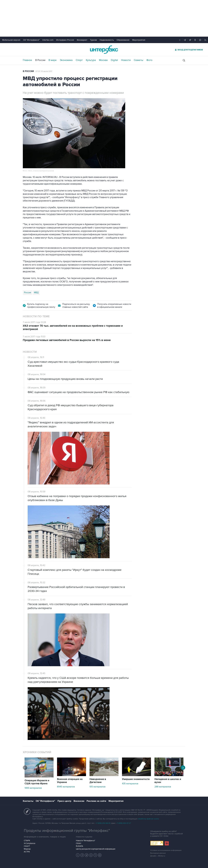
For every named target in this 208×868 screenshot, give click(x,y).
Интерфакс (104, 50)
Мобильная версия (11, 40)
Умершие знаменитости (136, 779)
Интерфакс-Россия (65, 40)
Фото (149, 60)
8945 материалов (66, 787)
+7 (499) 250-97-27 (124, 823)
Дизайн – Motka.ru (158, 856)
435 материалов (130, 784)
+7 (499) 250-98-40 (103, 823)
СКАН (78, 843)
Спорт (79, 60)
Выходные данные (158, 853)
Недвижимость (107, 40)
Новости (126, 60)
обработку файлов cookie (148, 819)
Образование (123, 40)
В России (40, 60)
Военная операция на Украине (70, 781)
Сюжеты (139, 60)
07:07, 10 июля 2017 (44, 71)
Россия (27, 293)
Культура (91, 60)
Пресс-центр (64, 801)
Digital (114, 60)
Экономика (66, 60)
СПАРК (27, 841)
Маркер (27, 849)
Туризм (93, 40)
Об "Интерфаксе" (31, 40)
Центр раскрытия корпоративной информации (96, 849)
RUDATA (79, 846)
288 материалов (163, 787)
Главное (27, 60)
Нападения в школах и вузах (168, 781)
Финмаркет (82, 40)
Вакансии (79, 801)
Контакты (28, 801)
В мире (53, 60)
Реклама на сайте (96, 801)
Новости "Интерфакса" (85, 841)
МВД (36, 293)
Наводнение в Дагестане (98, 781)
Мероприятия (139, 40)
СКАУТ (27, 846)
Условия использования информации (166, 850)
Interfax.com (48, 40)
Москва (103, 60)
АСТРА (27, 852)
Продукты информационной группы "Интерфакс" (67, 831)
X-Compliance (30, 843)
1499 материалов (33, 788)
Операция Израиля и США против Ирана (37, 782)
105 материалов (97, 787)
